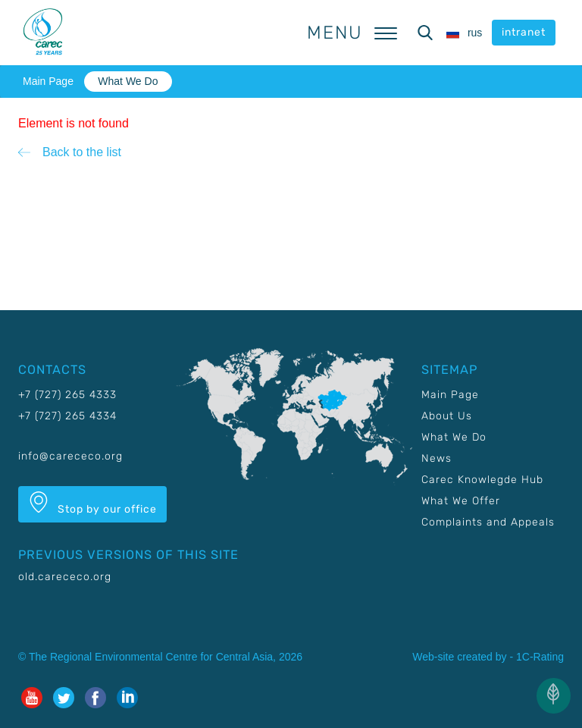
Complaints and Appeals (488, 522)
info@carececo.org (70, 456)
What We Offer (461, 501)
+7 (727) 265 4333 (67, 395)
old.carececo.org (65, 577)
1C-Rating (540, 657)
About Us (447, 416)
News (436, 458)
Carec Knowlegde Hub (482, 480)
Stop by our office (92, 504)
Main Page (48, 81)
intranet (524, 32)
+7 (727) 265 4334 (67, 416)
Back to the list (82, 152)
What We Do (128, 81)
